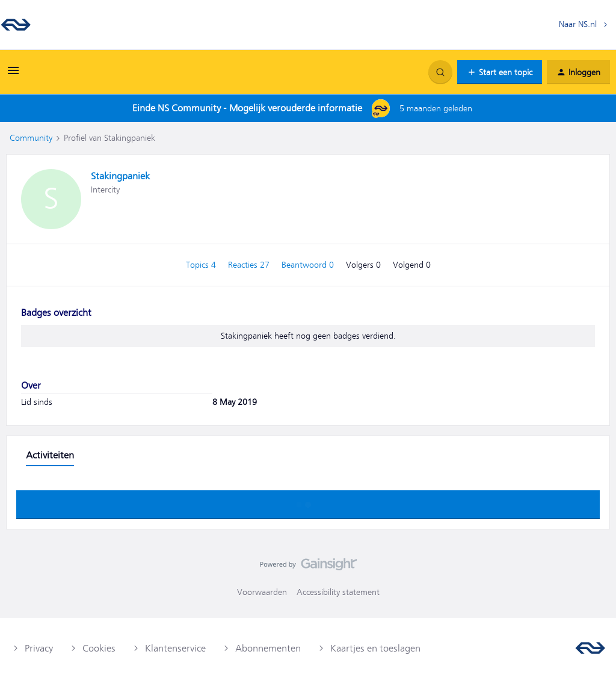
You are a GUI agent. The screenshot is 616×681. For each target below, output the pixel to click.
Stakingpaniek (120, 176)
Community (31, 138)
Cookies (99, 649)
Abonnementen (268, 649)
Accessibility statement (338, 592)
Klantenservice (175, 649)
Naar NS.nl (578, 24)
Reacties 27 (250, 265)
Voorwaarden (262, 592)
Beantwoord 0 (309, 265)
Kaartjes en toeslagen (375, 649)
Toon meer (308, 501)
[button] (13, 75)
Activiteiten (50, 455)
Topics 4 (202, 265)
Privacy (39, 649)
